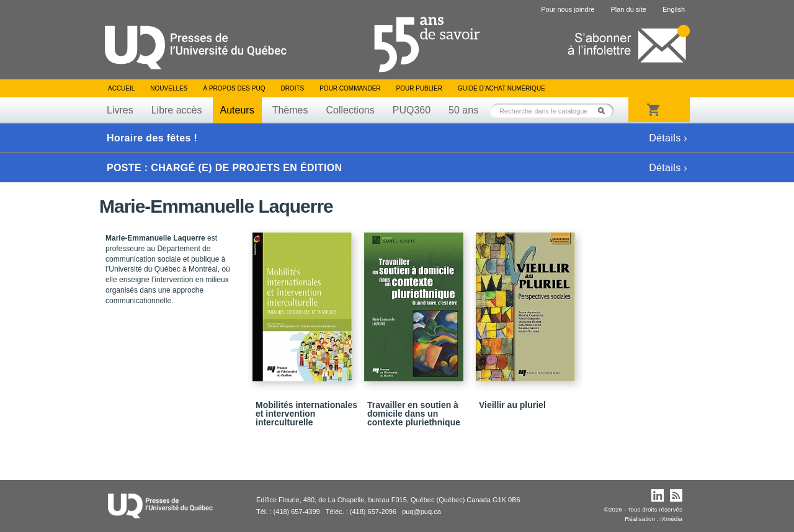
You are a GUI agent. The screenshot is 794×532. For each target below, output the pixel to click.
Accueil (121, 88)
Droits (292, 88)
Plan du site (628, 9)
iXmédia (671, 519)
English (674, 9)
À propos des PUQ (234, 88)
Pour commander (350, 88)
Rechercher (605, 111)
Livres (120, 110)
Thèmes (290, 110)
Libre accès (177, 110)
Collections (350, 110)
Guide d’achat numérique (502, 88)
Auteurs (237, 110)
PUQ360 (412, 110)
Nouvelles (169, 88)
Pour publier (419, 88)
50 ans (463, 110)
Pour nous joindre (568, 9)
